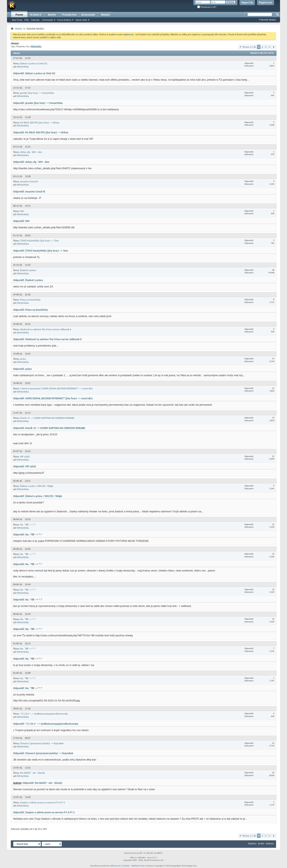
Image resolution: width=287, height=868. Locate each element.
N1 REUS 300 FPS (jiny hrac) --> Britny (40, 123)
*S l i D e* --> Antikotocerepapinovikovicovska (44, 714)
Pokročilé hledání (268, 20)
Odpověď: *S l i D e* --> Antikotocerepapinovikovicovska (46, 724)
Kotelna (252, 843)
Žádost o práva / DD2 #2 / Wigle (37, 486)
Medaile (105, 15)
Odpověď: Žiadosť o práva (28, 280)
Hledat (18, 29)
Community (47, 20)
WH (22, 211)
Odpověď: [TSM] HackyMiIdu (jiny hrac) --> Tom (41, 251)
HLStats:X (36, 15)
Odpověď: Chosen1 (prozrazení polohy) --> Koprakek (43, 753)
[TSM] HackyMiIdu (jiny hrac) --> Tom (39, 241)
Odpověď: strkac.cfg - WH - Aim (31, 162)
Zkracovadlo (88, 15)
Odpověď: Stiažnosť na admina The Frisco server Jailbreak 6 (47, 339)
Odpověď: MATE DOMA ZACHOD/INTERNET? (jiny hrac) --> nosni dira (53, 398)
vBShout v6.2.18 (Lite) (120, 866)
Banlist (52, 15)
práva (23, 359)
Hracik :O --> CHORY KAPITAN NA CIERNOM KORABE (47, 418)
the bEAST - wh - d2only (33, 773)
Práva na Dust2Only (30, 300)
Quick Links (81, 20)
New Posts (17, 20)
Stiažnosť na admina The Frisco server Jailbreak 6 (46, 329)
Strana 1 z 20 (249, 47)
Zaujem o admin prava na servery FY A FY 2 (42, 802)
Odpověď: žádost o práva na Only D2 (34, 73)
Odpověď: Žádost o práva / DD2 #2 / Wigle (38, 496)
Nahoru (270, 843)
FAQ (27, 20)
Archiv (261, 843)
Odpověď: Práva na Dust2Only (31, 310)
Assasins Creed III (29, 181)
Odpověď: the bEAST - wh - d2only (42, 783)
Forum (19, 15)
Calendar (35, 20)
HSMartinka (23, 67)
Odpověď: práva (22, 369)
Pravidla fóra (70, 15)
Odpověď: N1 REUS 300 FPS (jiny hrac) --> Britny (41, 132)
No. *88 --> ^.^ (28, 525)
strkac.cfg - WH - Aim (31, 152)
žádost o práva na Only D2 (34, 63)
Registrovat (266, 3)
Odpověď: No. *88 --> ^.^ (28, 535)
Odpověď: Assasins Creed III (29, 192)
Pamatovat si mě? (207, 7)
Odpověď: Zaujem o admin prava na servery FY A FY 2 (44, 812)
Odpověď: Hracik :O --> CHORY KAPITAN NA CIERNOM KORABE (49, 428)
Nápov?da (247, 3)
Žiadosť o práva (28, 270)
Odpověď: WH (21, 221)
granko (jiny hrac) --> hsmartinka (37, 93)
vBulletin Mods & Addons (143, 866)
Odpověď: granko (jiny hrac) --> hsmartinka (38, 103)
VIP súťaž (25, 456)
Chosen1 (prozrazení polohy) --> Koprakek (42, 743)
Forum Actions (64, 20)
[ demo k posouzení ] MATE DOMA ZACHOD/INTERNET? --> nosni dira (56, 388)
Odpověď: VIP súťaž (24, 466)
